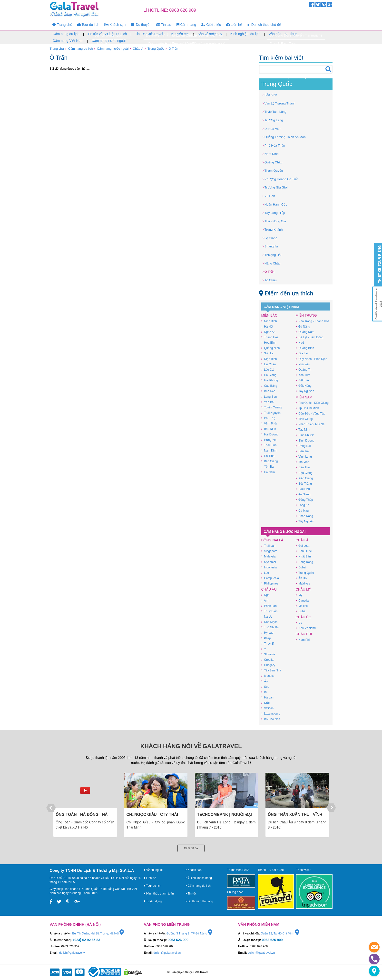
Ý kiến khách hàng (199, 878)
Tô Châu (270, 280)
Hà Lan (267, 697)
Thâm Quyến (273, 170)
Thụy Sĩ (268, 644)
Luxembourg (271, 713)
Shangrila (270, 246)
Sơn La (267, 353)
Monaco (268, 676)
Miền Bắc (269, 315)
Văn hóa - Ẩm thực (283, 34)
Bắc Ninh (269, 429)
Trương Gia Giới (275, 187)
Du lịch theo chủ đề (264, 25)
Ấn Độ (301, 578)
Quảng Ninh (271, 348)
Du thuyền (141, 25)
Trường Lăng (273, 120)
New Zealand (306, 628)
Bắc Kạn (268, 391)
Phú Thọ (268, 418)
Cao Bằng (269, 386)
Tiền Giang (304, 419)
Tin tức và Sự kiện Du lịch (107, 34)
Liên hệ (234, 25)
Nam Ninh (271, 154)
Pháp (266, 638)
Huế (300, 343)
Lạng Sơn (269, 397)
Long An (303, 505)
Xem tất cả (191, 848)
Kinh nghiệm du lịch (245, 34)
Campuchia (270, 578)
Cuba (301, 611)
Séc (265, 687)
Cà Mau (302, 511)
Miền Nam (304, 397)
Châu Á (138, 49)
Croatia (267, 660)
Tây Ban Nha (271, 670)
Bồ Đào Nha (271, 719)
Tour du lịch (88, 25)
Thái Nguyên (271, 413)
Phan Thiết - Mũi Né (310, 424)
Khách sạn (115, 25)
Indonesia (269, 567)
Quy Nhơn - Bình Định (312, 359)
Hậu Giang (304, 473)
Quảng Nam (305, 332)
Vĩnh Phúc (269, 423)
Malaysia (269, 556)
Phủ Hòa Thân (274, 145)
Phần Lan (269, 606)
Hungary (268, 665)
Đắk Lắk (303, 380)
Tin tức (164, 25)
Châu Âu (269, 589)
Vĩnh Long (304, 457)
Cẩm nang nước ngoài (109, 41)
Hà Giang (269, 375)
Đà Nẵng (303, 326)
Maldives (303, 583)
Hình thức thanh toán (159, 894)
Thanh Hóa (270, 337)
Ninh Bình (269, 321)
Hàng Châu (272, 263)
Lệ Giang (270, 238)
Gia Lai (302, 353)
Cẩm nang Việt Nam (68, 41)
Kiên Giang (304, 478)
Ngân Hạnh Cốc (275, 204)
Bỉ (264, 692)
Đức (265, 703)
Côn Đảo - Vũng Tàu (311, 413)
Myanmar (269, 562)
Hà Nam (268, 472)
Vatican (268, 708)
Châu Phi (304, 634)
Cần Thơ (303, 467)
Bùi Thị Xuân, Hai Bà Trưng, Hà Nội (98, 933)
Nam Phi (303, 640)
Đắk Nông (304, 386)
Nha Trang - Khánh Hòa (313, 321)
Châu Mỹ (303, 589)
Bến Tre (302, 451)
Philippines (270, 583)
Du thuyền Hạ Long (199, 901)
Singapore (269, 551)
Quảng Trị (304, 370)
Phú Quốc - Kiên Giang (312, 403)
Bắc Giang (270, 461)
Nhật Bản (303, 556)
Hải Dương (270, 434)
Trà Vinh (303, 462)
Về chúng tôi (153, 870)
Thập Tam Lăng (274, 111)
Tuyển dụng (153, 901)
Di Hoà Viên (272, 128)
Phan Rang (304, 516)
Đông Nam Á (272, 540)
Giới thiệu (211, 25)
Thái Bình (269, 445)
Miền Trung (306, 315)
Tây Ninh (303, 429)
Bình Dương (305, 440)
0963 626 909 (183, 10)
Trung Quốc (156, 49)
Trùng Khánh (273, 229)
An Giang (303, 494)
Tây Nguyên (305, 391)
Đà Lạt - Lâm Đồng (310, 337)
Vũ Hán (269, 196)
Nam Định (269, 450)
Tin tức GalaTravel (149, 34)
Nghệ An (268, 332)
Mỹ (299, 595)
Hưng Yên (269, 440)
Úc (299, 623)
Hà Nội (267, 326)
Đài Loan (303, 546)
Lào (265, 573)
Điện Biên (269, 359)
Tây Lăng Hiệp (274, 212)
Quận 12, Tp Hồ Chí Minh (280, 933)
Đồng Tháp (304, 500)
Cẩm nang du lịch (66, 34)
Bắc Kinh (270, 95)
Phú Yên (303, 364)
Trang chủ (62, 25)
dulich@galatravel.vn (73, 953)
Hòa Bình (269, 343)
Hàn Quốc (304, 551)
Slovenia (268, 654)
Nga (265, 595)
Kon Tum (303, 375)
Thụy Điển (269, 611)
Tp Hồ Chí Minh (307, 408)
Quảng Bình (305, 348)
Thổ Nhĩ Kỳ (270, 627)
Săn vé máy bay (210, 34)
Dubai (301, 567)
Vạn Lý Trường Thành (279, 103)
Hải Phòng (270, 380)
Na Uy (267, 617)
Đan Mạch (269, 622)
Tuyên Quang (272, 407)
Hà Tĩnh (268, 456)
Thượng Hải (272, 255)
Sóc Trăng (304, 484)
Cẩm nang (186, 25)
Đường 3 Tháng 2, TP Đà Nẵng (189, 933)
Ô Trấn (173, 49)
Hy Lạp (267, 633)
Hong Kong (304, 562)
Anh (265, 600)
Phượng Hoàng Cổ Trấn (281, 179)
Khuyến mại (180, 34)
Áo (264, 681)
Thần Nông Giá (274, 221)
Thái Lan (268, 546)
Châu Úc (304, 617)
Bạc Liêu (303, 489)
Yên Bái (268, 402)
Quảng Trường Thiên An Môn (284, 137)
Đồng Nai (303, 446)
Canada (302, 600)
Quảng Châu (273, 162)
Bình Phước (305, 435)
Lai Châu (269, 364)
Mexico (302, 606)
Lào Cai (268, 370)
